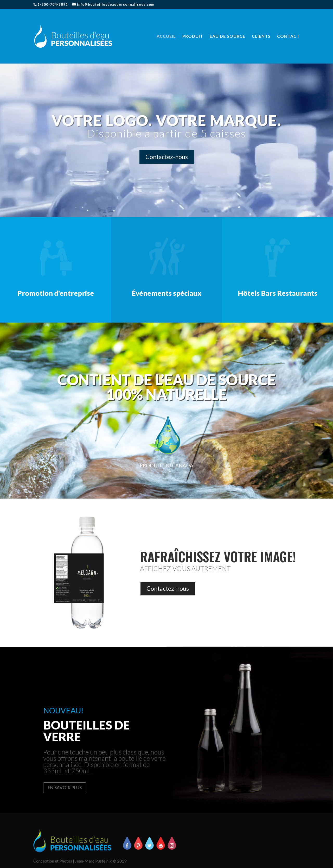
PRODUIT (193, 36)
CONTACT (288, 36)
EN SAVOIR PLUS (65, 788)
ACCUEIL (166, 36)
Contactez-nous (167, 157)
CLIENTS (261, 36)
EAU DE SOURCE (228, 36)
